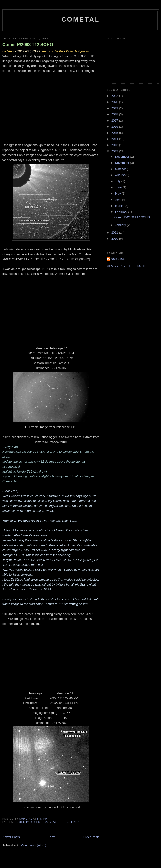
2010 (115, 239)
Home (52, 837)
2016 (115, 127)
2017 (115, 120)
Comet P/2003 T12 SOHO (28, 45)
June (119, 187)
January (121, 225)
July (118, 181)
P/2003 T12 (33, 822)
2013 (115, 145)
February (122, 212)
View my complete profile (127, 266)
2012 (115, 151)
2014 (115, 139)
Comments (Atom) (34, 845)
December (123, 157)
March (120, 206)
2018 (115, 114)
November (123, 163)
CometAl (81, 19)
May (118, 193)
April (119, 200)
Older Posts (91, 837)
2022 (115, 96)
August (120, 175)
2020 (115, 102)
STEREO (73, 822)
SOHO (62, 822)
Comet (20, 822)
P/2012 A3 (49, 822)
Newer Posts (11, 837)
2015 (115, 133)
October (121, 169)
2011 (115, 232)
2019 (115, 108)
